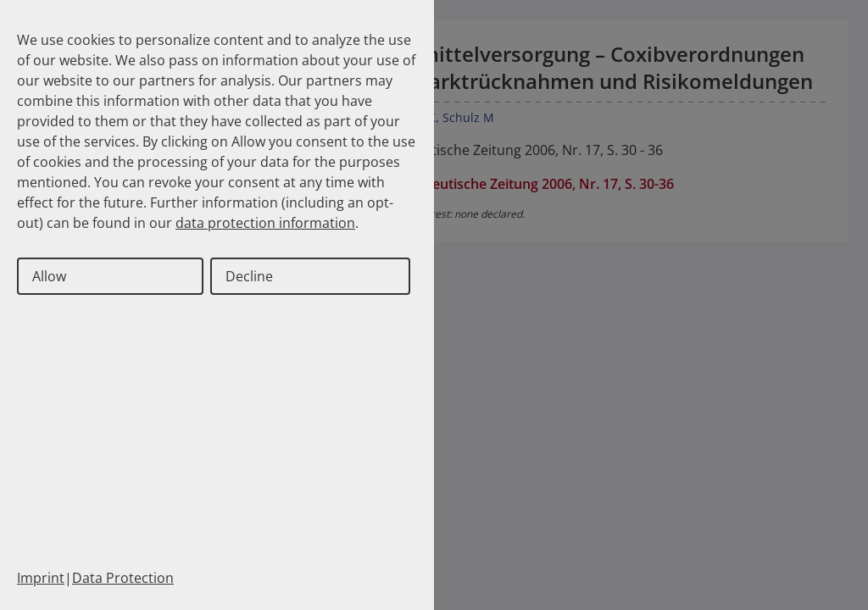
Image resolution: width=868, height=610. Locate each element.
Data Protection (123, 578)
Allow (49, 276)
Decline (249, 276)
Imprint (41, 578)
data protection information (265, 223)
